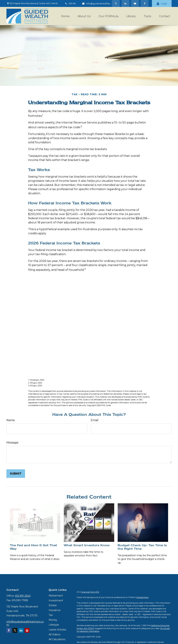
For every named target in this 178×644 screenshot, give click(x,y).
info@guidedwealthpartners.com (103, 3)
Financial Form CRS (90, 592)
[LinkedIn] (125, 3)
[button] (65, 16)
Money (53, 620)
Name (11, 420)
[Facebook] (145, 3)
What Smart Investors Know (87, 545)
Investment (56, 600)
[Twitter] (116, 3)
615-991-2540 (74, 3)
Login (162, 4)
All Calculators (57, 639)
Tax (51, 615)
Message (12, 443)
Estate (53, 605)
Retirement (56, 596)
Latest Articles (57, 630)
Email (95, 420)
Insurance (55, 610)
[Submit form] (16, 474)
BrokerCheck (143, 597)
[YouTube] (135, 3)
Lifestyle (54, 625)
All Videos (54, 634)
